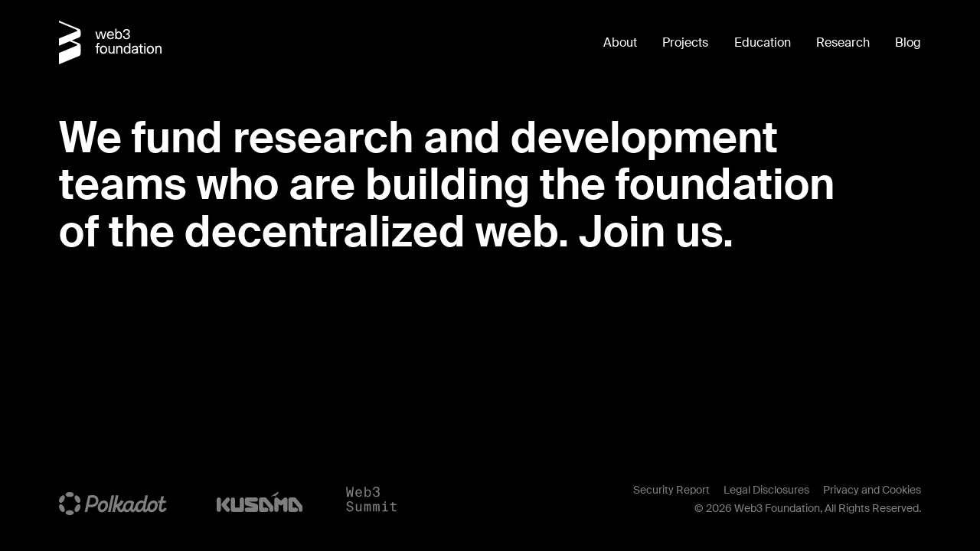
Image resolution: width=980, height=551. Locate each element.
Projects (685, 42)
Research (843, 42)
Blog (908, 42)
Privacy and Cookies (872, 490)
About (620, 42)
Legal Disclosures (766, 490)
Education (763, 42)
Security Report (671, 490)
